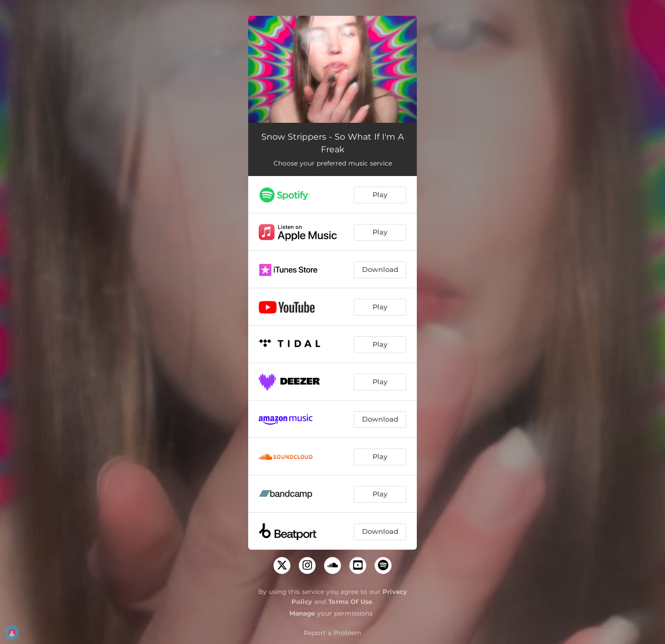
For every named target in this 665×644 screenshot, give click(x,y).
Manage (302, 613)
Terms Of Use (350, 602)
